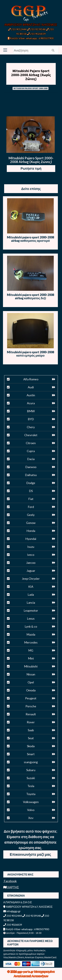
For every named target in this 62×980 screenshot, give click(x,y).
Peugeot (31, 698)
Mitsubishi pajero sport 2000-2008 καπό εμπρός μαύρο (31, 354)
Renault (31, 714)
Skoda (31, 746)
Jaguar (31, 571)
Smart (31, 754)
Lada (31, 595)
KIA (31, 587)
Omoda (31, 690)
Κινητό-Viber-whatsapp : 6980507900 (31, 38)
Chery (31, 427)
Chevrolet (31, 435)
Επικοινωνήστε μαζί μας (30, 854)
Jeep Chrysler (31, 579)
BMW (31, 411)
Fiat (31, 499)
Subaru (31, 770)
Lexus (31, 618)
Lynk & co (31, 626)
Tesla (31, 786)
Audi (31, 387)
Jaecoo (31, 563)
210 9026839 (36, 34)
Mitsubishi (31, 666)
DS (31, 491)
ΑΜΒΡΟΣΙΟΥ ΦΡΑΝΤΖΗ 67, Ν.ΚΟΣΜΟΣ (31, 25)
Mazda (31, 634)
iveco (31, 555)
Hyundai (31, 539)
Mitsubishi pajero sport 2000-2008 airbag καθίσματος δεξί (31, 296)
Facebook (10, 881)
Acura (31, 403)
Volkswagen (31, 802)
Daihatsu (31, 475)
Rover (31, 722)
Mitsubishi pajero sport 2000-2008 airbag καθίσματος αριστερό (31, 239)
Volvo (31, 810)
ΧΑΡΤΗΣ (11, 887)
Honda (31, 531)
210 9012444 (17, 29)
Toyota (31, 794)
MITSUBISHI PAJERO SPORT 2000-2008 (31, 88)
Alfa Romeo (31, 379)
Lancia (31, 602)
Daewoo (31, 467)
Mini (31, 658)
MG (31, 650)
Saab (31, 730)
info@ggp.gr (12, 911)
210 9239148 (36, 29)
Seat (31, 738)
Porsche (31, 706)
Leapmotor (31, 610)
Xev (31, 818)
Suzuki (31, 778)
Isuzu (31, 547)
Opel (31, 682)
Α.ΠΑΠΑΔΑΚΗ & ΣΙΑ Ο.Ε (18, 902)
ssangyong (31, 762)
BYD (31, 419)
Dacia (31, 459)
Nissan (31, 674)
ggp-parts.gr (26, 972)
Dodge (31, 483)
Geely (31, 515)
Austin (31, 395)
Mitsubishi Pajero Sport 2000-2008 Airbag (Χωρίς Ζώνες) (31, 75)
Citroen (31, 443)
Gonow (31, 523)
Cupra (31, 451)
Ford (31, 507)
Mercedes (31, 642)
